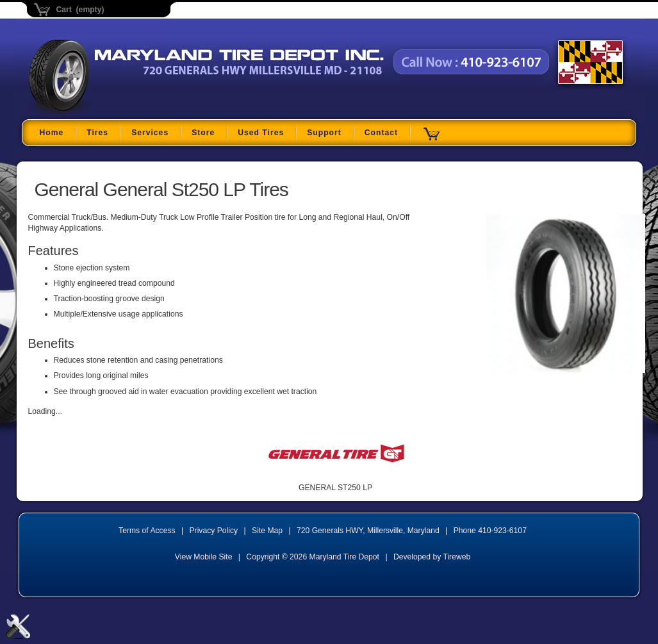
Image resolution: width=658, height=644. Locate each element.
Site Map (267, 531)
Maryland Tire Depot (109, 112)
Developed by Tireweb (432, 557)
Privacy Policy (214, 531)
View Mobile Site (204, 557)
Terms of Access (147, 531)
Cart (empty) (80, 10)
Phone (490, 531)
